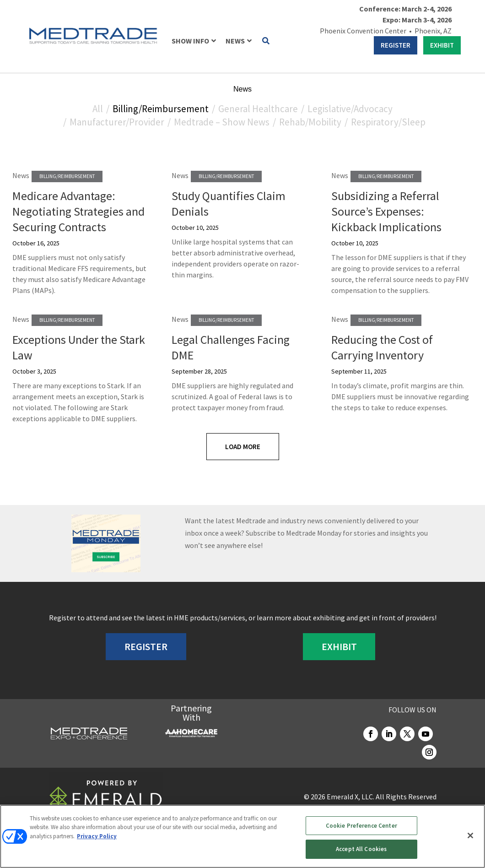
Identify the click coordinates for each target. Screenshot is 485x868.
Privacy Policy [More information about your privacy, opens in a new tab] (97, 836)
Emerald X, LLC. (350, 797)
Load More (243, 447)
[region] (242, 836)
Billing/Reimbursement (161, 109)
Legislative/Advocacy (350, 109)
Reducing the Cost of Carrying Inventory (382, 347)
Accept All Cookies (361, 849)
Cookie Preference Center (361, 826)
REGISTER (396, 45)
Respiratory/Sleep (388, 122)
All (98, 109)
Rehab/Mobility (310, 122)
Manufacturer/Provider (117, 122)
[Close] (470, 835)
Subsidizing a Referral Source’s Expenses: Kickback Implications (386, 211)
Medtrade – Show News (222, 122)
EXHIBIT (442, 45)
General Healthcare (258, 109)
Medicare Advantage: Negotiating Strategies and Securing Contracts (78, 211)
